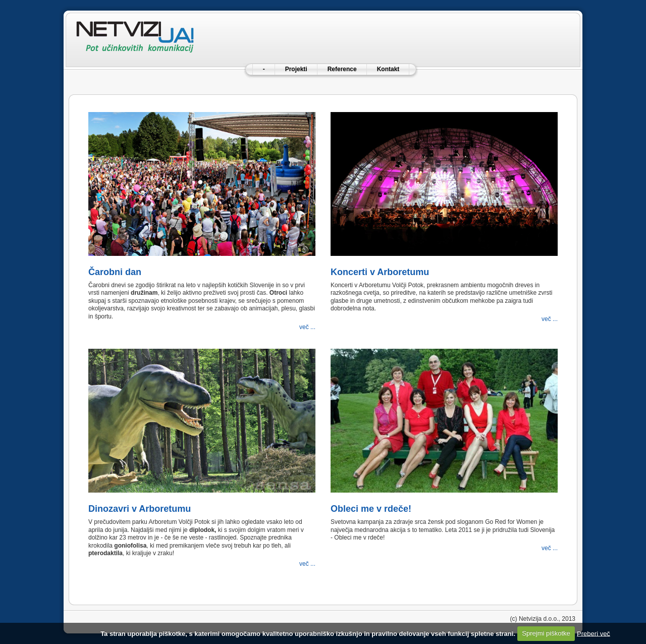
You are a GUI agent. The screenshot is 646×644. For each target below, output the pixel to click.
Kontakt (388, 69)
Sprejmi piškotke (546, 633)
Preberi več (594, 633)
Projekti (296, 69)
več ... (307, 327)
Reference (342, 69)
